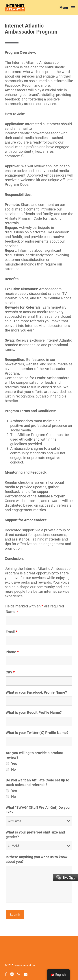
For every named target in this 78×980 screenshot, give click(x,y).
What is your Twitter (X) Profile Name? (37, 733)
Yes (14, 763)
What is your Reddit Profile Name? (34, 712)
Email (11, 632)
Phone (12, 652)
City (10, 672)
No (13, 769)
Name (12, 612)
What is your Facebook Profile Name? (36, 692)
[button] (67, 7)
